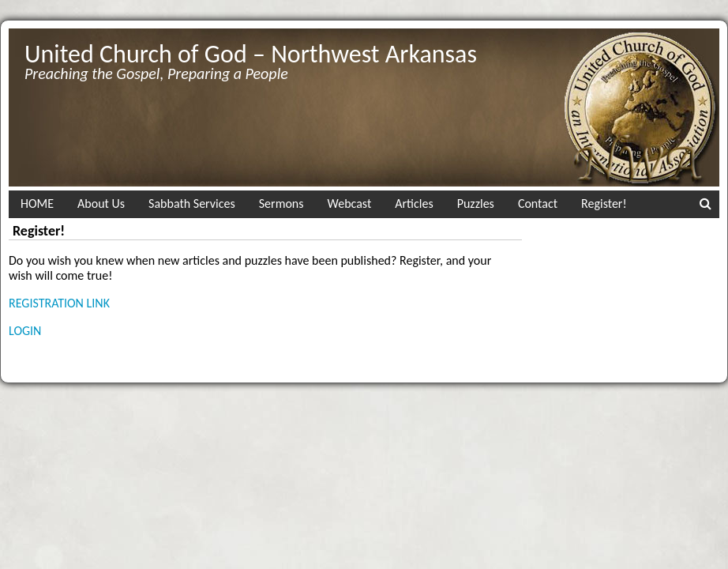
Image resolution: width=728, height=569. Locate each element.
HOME (37, 203)
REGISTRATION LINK (59, 303)
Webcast (350, 203)
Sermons (281, 203)
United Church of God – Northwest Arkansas (251, 54)
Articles (414, 203)
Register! (604, 203)
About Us (101, 203)
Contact (538, 203)
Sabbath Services (192, 203)
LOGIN (25, 331)
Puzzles (476, 203)
